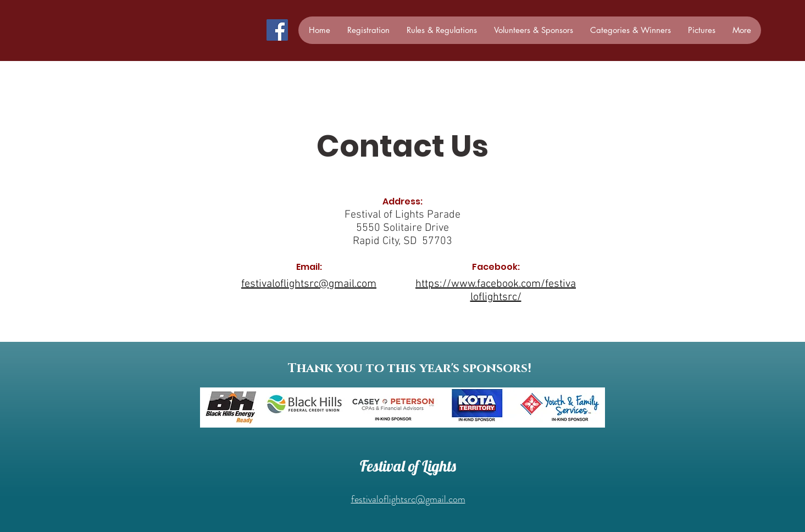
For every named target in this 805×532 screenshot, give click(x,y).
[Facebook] (277, 30)
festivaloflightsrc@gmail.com (408, 499)
